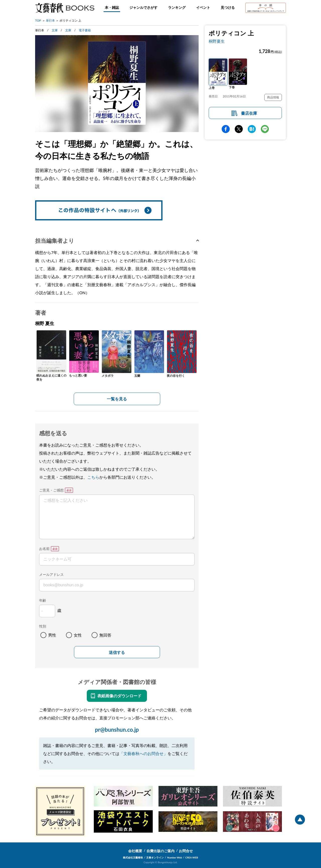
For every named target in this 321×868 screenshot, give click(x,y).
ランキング (177, 7)
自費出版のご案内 (160, 851)
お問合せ (186, 851)
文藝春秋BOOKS (65, 8)
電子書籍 (85, 30)
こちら (93, 477)
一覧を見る (117, 399)
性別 (43, 626)
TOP (38, 20)
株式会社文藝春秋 (133, 857)
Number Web (175, 857)
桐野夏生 (217, 41)
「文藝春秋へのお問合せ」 (143, 753)
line (265, 129)
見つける (228, 7)
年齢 (43, 600)
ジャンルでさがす (143, 7)
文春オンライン (155, 857)
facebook (226, 129)
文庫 (55, 30)
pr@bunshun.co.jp (117, 730)
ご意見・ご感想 (51, 490)
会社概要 (135, 851)
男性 (52, 635)
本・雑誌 (112, 7)
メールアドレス (51, 574)
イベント (203, 7)
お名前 (44, 549)
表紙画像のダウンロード (119, 696)
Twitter (239, 129)
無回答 (105, 635)
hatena (252, 129)
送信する (117, 653)
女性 (78, 635)
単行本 (50, 20)
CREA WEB (192, 857)
